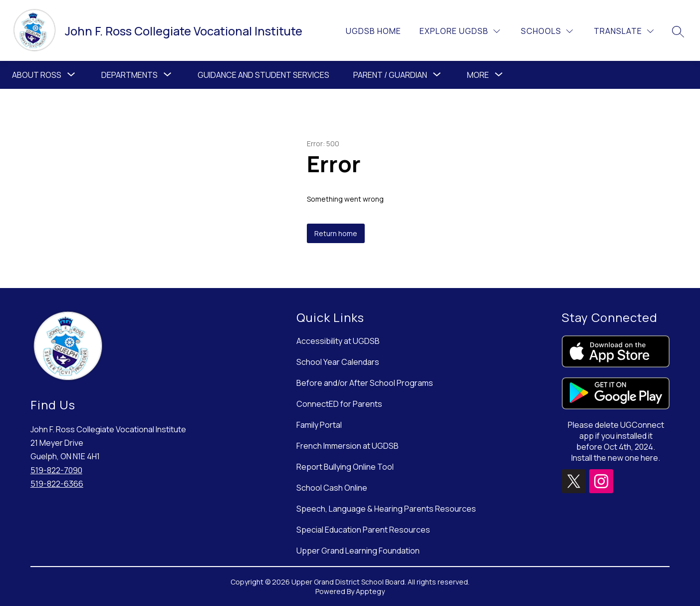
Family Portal (319, 425)
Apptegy (370, 591)
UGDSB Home (373, 31)
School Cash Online (332, 488)
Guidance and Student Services (263, 75)
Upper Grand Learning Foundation (358, 551)
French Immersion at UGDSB (348, 446)
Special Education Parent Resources (363, 530)
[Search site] (678, 31)
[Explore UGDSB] (460, 31)
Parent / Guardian (390, 75)
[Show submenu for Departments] (129, 75)
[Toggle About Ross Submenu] (71, 75)
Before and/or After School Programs (365, 383)
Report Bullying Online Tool (345, 467)
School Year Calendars (338, 362)
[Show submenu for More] (478, 75)
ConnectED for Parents (339, 404)
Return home (336, 233)
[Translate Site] (624, 31)
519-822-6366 (57, 484)
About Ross (37, 75)
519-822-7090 (56, 470)
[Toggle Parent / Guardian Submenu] (437, 75)
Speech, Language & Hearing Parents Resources (386, 509)
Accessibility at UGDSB (338, 341)
